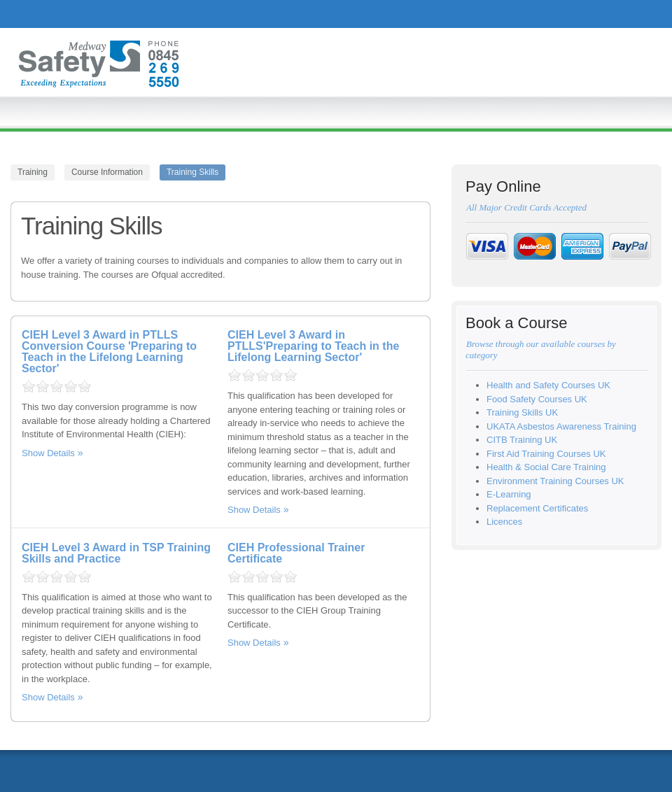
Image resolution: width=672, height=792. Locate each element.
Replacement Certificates (537, 508)
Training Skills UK (522, 412)
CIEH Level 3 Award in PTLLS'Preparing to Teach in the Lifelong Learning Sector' (313, 346)
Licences (504, 522)
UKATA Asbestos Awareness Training (561, 426)
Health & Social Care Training (546, 467)
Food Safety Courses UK (537, 399)
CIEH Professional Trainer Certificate (296, 553)
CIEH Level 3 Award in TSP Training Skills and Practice (116, 553)
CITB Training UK (522, 440)
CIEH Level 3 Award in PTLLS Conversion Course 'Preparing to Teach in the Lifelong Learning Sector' (109, 352)
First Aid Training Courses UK (546, 454)
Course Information (107, 172)
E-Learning (509, 494)
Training (33, 172)
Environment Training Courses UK (555, 481)
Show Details (48, 453)
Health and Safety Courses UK (548, 385)
